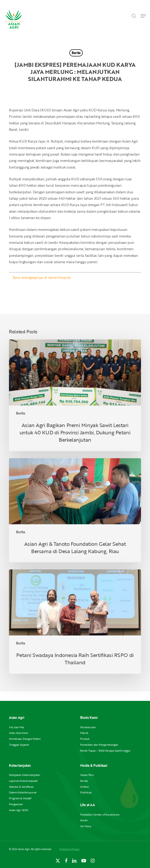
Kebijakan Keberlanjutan (24, 775)
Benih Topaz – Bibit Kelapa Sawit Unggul (105, 751)
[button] (143, 16)
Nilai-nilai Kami (18, 733)
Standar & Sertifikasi (21, 787)
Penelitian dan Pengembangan (99, 745)
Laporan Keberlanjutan (23, 781)
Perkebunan (88, 727)
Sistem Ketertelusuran (23, 792)
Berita (76, 53)
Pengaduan (16, 804)
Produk (85, 739)
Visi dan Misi (17, 727)
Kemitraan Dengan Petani (25, 739)
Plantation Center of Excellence (100, 815)
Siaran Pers (87, 775)
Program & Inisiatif (20, 798)
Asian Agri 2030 (19, 810)
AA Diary (86, 826)
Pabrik (84, 733)
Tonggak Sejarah (19, 745)
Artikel (84, 787)
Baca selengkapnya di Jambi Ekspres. (42, 277)
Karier (84, 820)
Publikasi (86, 792)
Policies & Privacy (70, 849)
